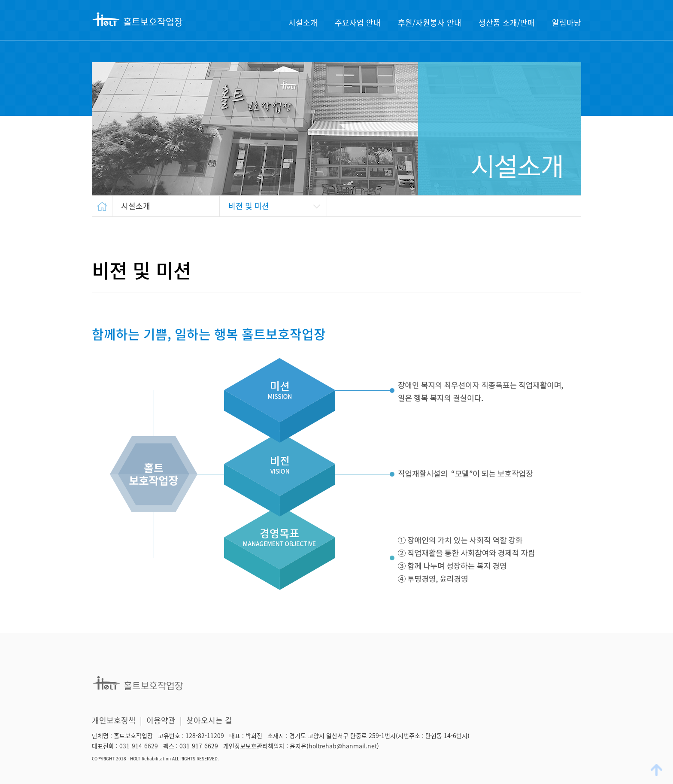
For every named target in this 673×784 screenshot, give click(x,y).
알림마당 (567, 23)
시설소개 (303, 23)
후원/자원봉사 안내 (430, 23)
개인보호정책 (114, 720)
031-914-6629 (139, 746)
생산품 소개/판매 (507, 23)
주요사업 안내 (358, 23)
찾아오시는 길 (209, 720)
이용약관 (161, 720)
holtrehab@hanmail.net (343, 746)
